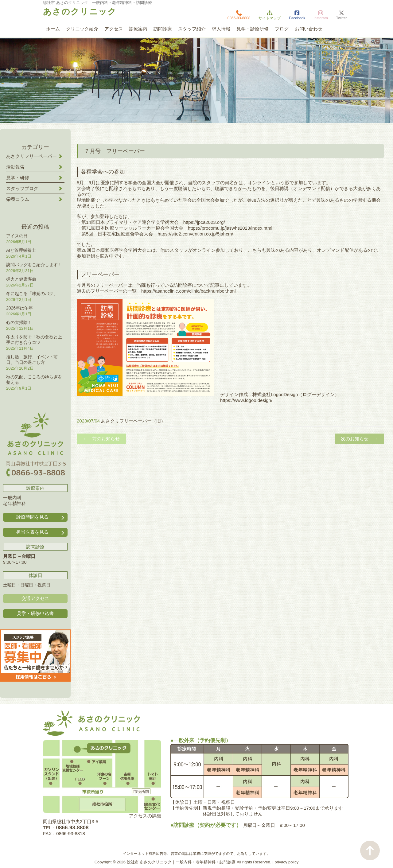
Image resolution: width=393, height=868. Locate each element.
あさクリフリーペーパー (31, 156)
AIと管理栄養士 (21, 250)
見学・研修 (18, 178)
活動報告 (15, 167)
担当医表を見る (41, 532)
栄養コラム (18, 199)
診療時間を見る (41, 517)
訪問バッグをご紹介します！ (34, 265)
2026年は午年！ (22, 308)
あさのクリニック (80, 12)
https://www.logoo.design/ (246, 400)
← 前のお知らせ (101, 439)
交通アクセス (35, 598)
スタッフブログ (22, 188)
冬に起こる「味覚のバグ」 (32, 294)
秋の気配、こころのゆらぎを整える (34, 380)
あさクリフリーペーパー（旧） (133, 421)
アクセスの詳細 (145, 816)
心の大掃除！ (19, 322)
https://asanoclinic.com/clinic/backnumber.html (189, 291)
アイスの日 (17, 236)
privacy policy (286, 862)
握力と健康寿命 (21, 279)
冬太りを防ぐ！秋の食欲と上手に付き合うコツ (34, 340)
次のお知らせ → (359, 439)
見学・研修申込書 (35, 613)
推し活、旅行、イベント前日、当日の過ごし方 (32, 360)
